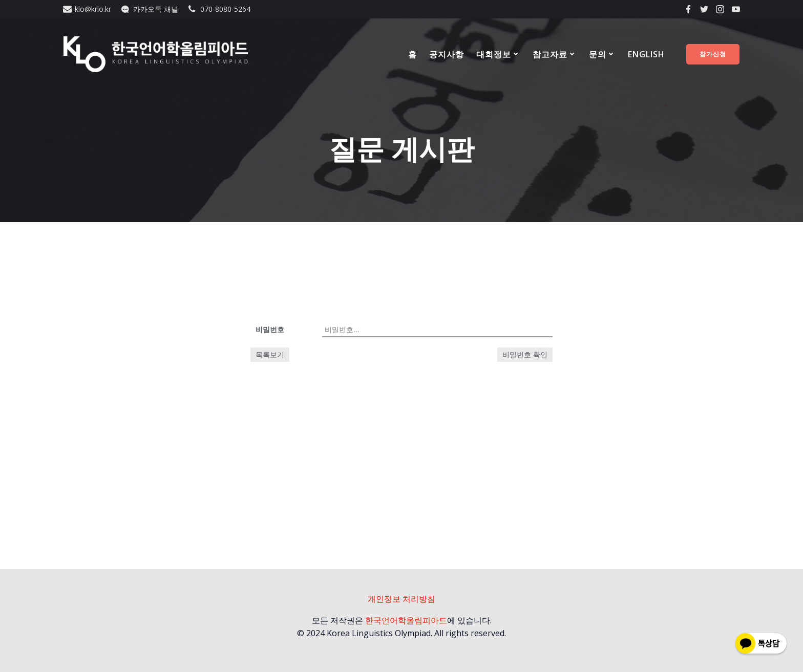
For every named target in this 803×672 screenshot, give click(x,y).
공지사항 (447, 54)
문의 (602, 54)
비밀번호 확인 (525, 355)
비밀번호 (270, 329)
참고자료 (555, 54)
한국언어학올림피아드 (406, 620)
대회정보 (498, 54)
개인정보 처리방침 (401, 599)
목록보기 (270, 354)
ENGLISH (646, 54)
